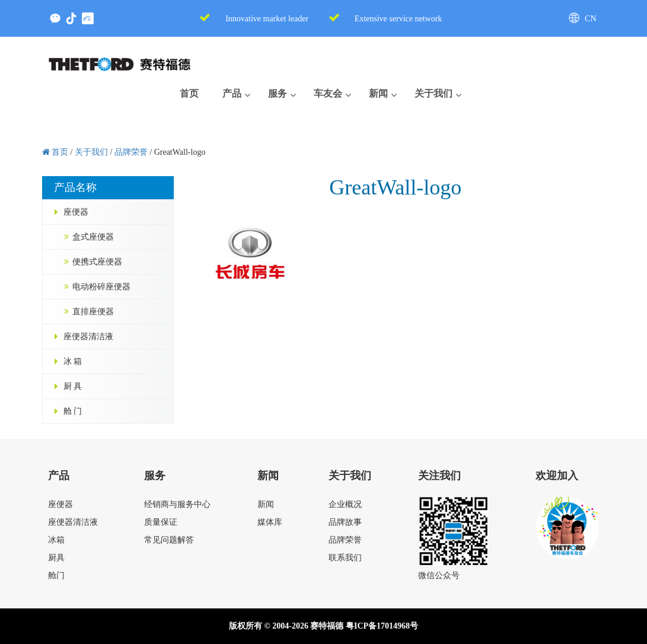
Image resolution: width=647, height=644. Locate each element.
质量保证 (161, 522)
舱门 (56, 576)
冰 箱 (73, 361)
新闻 (266, 504)
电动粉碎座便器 (101, 287)
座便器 (76, 212)
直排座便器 (93, 312)
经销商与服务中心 (177, 504)
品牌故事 (345, 522)
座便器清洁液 (88, 337)
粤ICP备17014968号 (382, 626)
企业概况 (345, 504)
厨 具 (73, 386)
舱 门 (73, 411)
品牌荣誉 (345, 540)
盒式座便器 (93, 237)
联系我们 (345, 558)
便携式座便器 (97, 262)
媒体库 (270, 522)
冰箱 (56, 540)
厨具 (56, 558)
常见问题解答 (169, 540)
